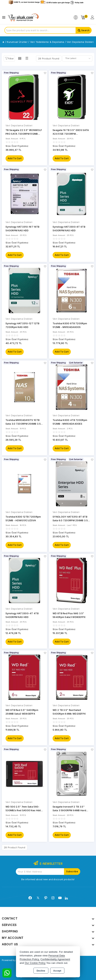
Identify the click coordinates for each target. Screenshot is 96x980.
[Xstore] (23, 17)
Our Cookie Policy (35, 963)
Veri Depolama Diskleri (19, 125)
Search (85, 30)
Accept (57, 971)
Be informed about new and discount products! (48, 879)
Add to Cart (15, 158)
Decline (41, 971)
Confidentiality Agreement (55, 959)
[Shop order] (77, 58)
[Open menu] (5, 17)
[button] (9, 58)
